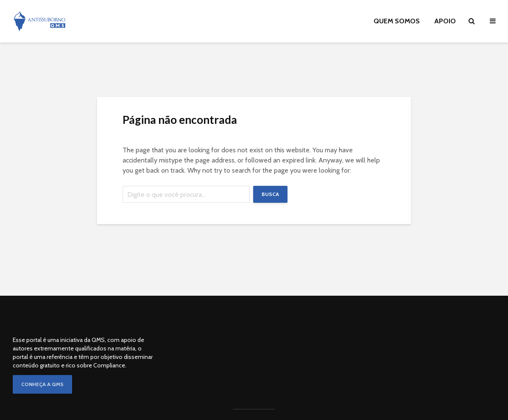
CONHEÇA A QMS (42, 384)
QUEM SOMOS (397, 21)
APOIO (445, 21)
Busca (270, 194)
